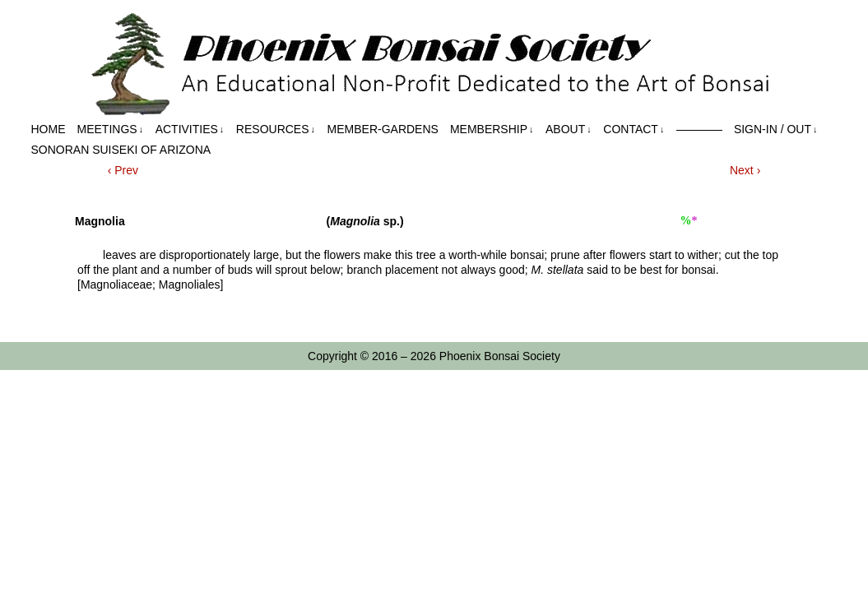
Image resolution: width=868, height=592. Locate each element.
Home (49, 129)
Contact (634, 129)
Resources (276, 129)
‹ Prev (123, 170)
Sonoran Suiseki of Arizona (121, 150)
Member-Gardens (383, 129)
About (569, 129)
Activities (190, 129)
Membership (492, 129)
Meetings (111, 129)
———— (699, 129)
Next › (745, 170)
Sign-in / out (776, 129)
